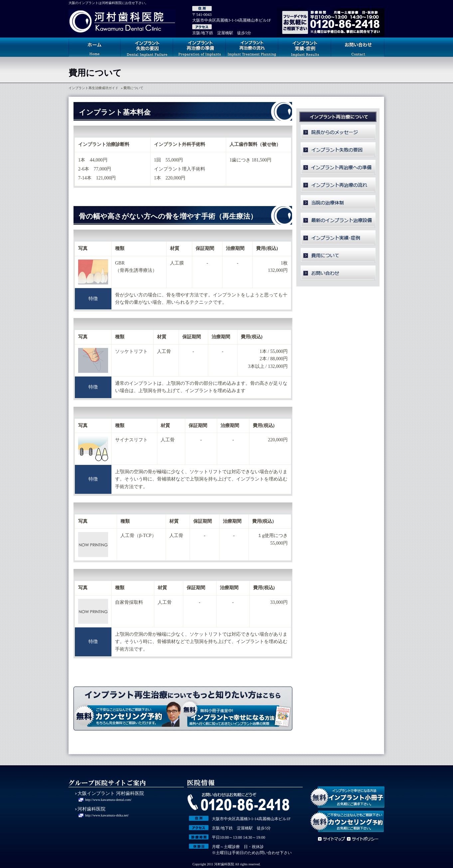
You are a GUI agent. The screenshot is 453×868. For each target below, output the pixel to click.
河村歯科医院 (91, 809)
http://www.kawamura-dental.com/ (108, 800)
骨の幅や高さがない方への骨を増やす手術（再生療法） (168, 216)
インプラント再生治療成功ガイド (93, 88)
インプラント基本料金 (115, 112)
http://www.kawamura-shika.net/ (107, 815)
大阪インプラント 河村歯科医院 (111, 793)
